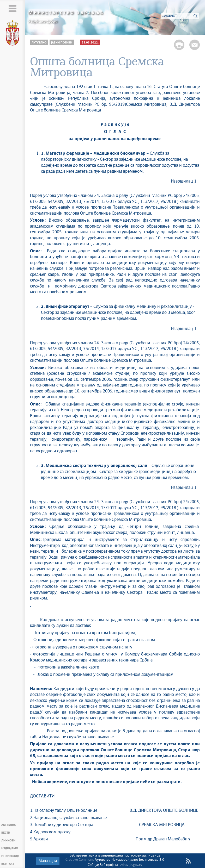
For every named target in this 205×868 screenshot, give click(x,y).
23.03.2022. (90, 43)
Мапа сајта (48, 861)
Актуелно (9, 825)
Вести (6, 833)
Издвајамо (10, 848)
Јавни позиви (62, 43)
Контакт (8, 864)
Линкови (8, 841)
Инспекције (10, 856)
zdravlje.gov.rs (131, 865)
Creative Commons (80, 860)
